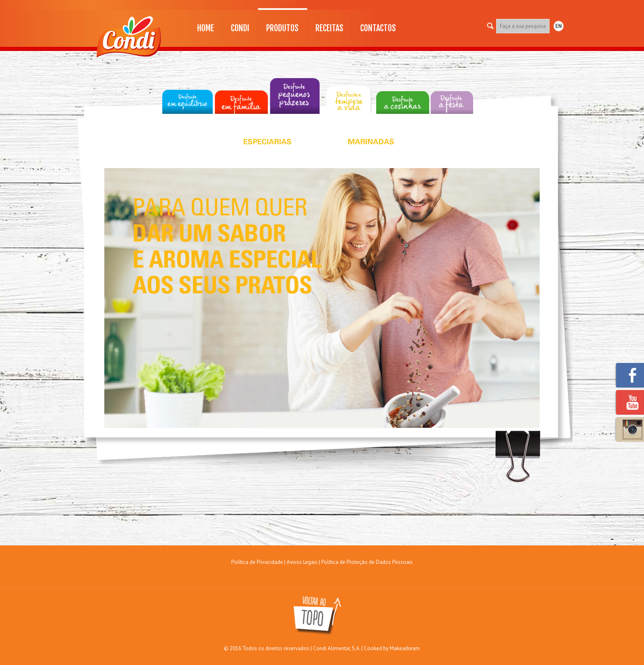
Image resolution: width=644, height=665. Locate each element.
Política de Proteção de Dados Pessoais (367, 562)
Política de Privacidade (257, 562)
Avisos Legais (302, 562)
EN (559, 26)
